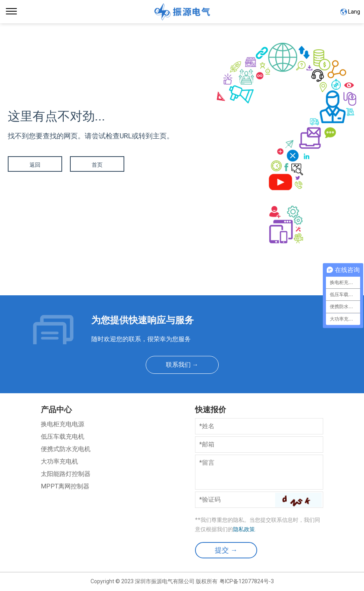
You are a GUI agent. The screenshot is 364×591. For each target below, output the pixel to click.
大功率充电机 (59, 461)
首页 (97, 165)
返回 (35, 165)
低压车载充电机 (63, 437)
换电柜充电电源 (63, 424)
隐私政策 (244, 529)
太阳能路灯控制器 (66, 474)
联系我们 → (182, 365)
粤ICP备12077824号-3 (247, 581)
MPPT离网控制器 (65, 486)
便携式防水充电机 (66, 449)
